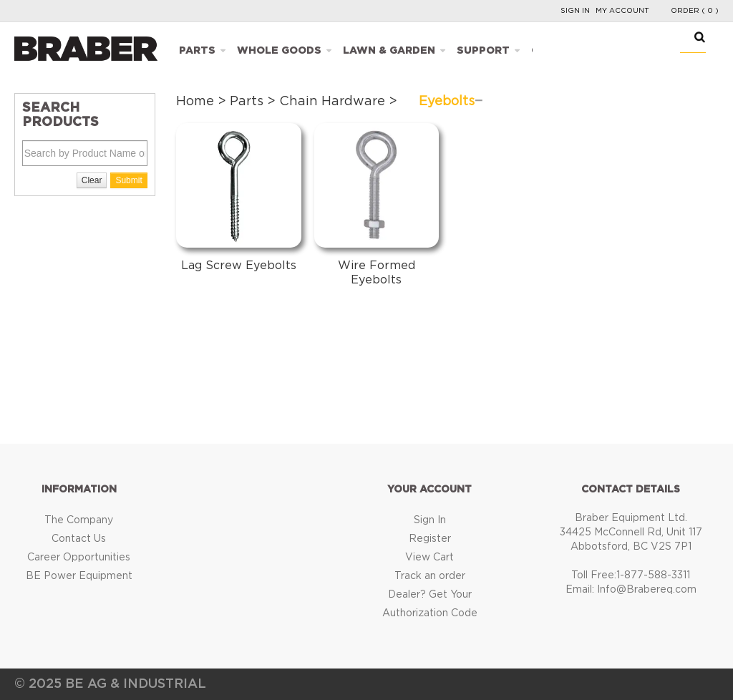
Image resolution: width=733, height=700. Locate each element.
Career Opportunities (79, 558)
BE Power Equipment (79, 576)
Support (483, 51)
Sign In (575, 11)
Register (430, 539)
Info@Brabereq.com (647, 590)
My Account (622, 11)
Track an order (430, 576)
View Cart (429, 558)
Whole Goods (279, 51)
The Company (79, 520)
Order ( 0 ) (695, 11)
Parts (197, 51)
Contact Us (79, 539)
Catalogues (568, 51)
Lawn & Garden (389, 51)
